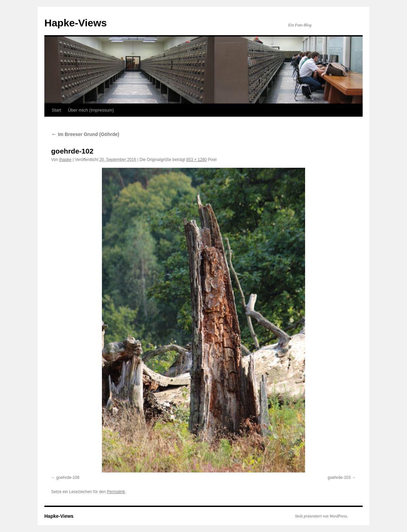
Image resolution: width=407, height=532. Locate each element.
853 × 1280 (196, 160)
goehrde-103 (339, 478)
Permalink (116, 492)
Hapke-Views (76, 23)
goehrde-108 (68, 478)
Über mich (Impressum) (91, 110)
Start (56, 110)
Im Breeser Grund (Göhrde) (85, 134)
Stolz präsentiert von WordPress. (322, 516)
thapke (65, 160)
